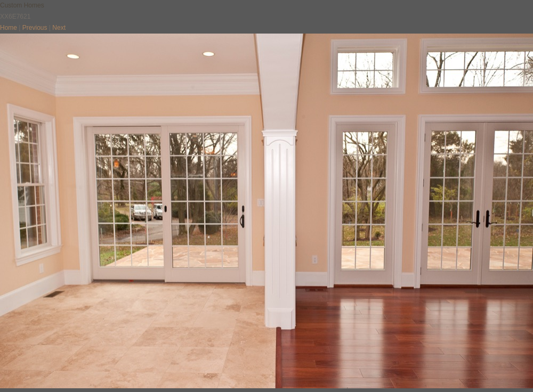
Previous (35, 28)
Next (59, 28)
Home (9, 28)
